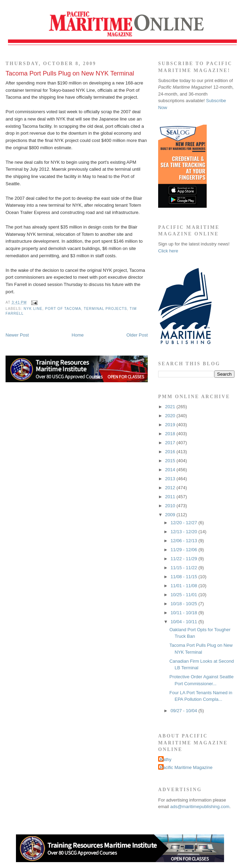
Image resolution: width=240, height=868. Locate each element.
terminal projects (105, 309)
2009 (171, 515)
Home (78, 335)
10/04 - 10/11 (185, 622)
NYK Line (33, 309)
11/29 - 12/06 (185, 550)
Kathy (166, 759)
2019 (171, 425)
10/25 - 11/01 (185, 595)
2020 (171, 416)
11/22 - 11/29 (185, 559)
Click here (168, 251)
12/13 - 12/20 (185, 532)
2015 (171, 461)
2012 (171, 488)
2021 (171, 407)
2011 (171, 497)
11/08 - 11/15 (185, 577)
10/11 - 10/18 (185, 613)
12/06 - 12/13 (185, 541)
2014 (171, 470)
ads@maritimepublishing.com (200, 807)
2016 (171, 452)
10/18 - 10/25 (185, 604)
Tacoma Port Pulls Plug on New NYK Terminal (70, 73)
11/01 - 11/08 (185, 586)
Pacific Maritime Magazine (186, 767)
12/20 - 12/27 (185, 523)
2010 (171, 506)
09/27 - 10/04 (185, 711)
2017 (171, 443)
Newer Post (17, 335)
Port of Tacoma (63, 309)
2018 (171, 434)
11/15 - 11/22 (185, 568)
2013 (171, 479)
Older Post (137, 335)
